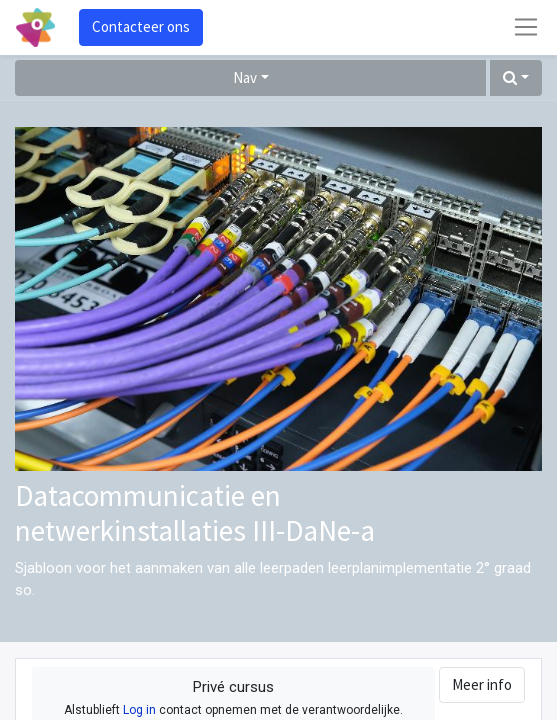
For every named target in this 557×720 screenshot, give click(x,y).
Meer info (482, 684)
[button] (516, 78)
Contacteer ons (141, 26)
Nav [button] (245, 77)
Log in (139, 710)
